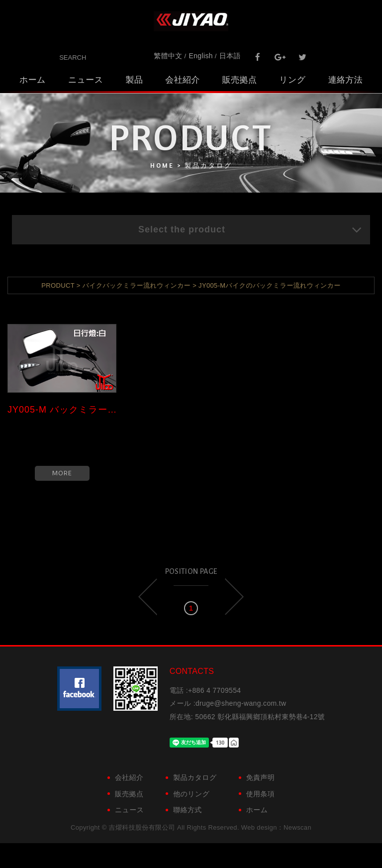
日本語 (230, 56)
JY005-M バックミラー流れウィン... (62, 410)
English (201, 56)
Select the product (250, 229)
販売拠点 (239, 80)
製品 (135, 80)
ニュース (86, 80)
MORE (62, 473)
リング (292, 80)
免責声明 (260, 777)
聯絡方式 (187, 810)
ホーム (33, 80)
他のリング (191, 794)
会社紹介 (182, 80)
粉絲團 (79, 689)
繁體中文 (168, 56)
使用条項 (260, 794)
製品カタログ (195, 777)
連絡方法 (345, 80)
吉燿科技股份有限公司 (191, 21)
